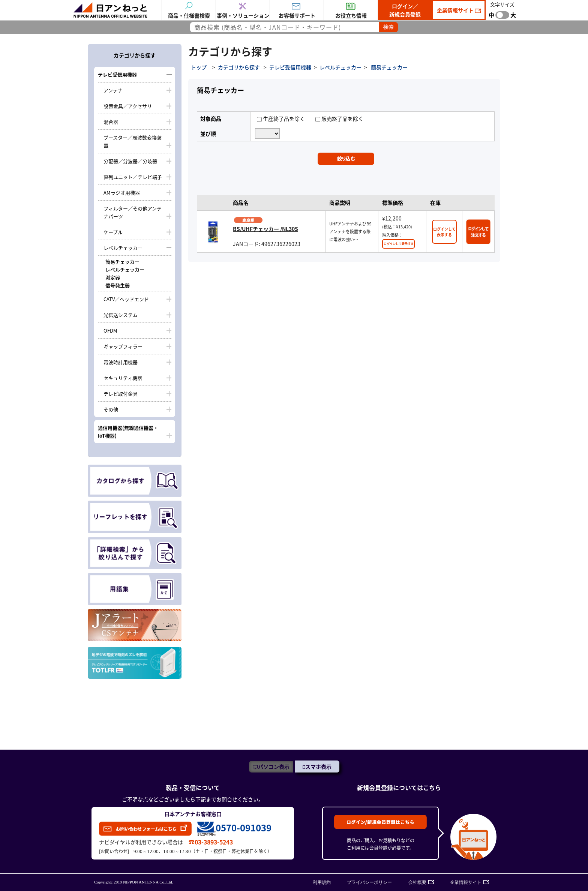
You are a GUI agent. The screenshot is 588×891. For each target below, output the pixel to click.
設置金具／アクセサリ (128, 106)
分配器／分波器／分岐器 (130, 161)
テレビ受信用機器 (117, 74)
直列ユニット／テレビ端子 (133, 177)
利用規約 (322, 882)
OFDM (110, 331)
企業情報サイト (456, 10)
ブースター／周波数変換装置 (133, 141)
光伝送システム (121, 315)
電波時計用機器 (121, 362)
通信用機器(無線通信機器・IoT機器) (128, 432)
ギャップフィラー (123, 346)
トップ (199, 67)
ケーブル (113, 232)
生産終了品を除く (281, 118)
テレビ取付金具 (121, 394)
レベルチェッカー (123, 248)
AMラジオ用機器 (122, 193)
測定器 (113, 277)
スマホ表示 (318, 766)
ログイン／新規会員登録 (405, 10)
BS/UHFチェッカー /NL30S (265, 229)
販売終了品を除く (339, 118)
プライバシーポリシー (369, 882)
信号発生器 (118, 285)
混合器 (111, 122)
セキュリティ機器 (123, 378)
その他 (111, 409)
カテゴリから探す (239, 67)
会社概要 (417, 882)
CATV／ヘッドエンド (126, 299)
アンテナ (113, 90)
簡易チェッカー (122, 262)
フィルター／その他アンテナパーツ (133, 212)
